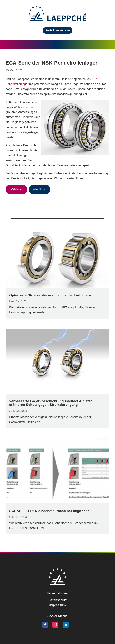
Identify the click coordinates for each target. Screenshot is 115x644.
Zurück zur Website (58, 30)
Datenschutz (57, 600)
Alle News (39, 189)
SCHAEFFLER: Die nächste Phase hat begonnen (49, 511)
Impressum (57, 605)
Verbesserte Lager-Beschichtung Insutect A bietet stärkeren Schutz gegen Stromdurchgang (50, 403)
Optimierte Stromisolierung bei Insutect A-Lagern (50, 295)
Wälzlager (16, 189)
